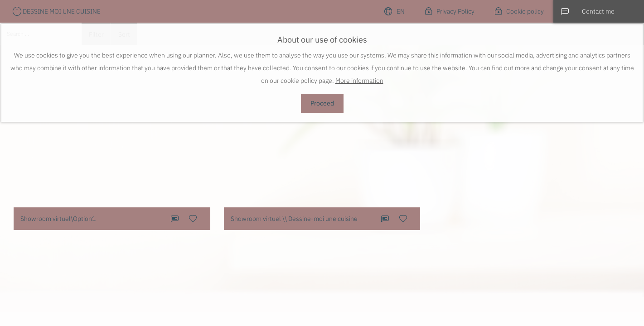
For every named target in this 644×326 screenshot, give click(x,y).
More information (359, 81)
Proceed (322, 103)
